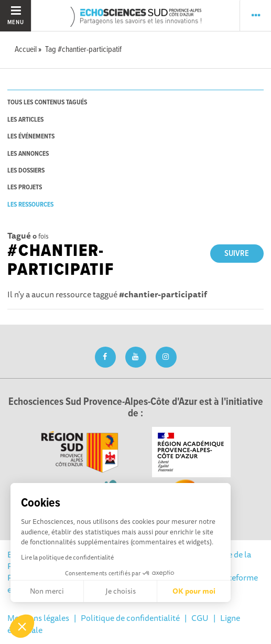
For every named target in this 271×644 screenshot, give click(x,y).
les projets (25, 187)
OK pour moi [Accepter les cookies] (194, 591)
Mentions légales (38, 618)
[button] (22, 626)
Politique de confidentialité (130, 618)
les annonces (28, 154)
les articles (25, 120)
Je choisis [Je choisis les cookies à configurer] (121, 591)
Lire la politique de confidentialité (67, 557)
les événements (31, 137)
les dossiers (26, 171)
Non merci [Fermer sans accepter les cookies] (47, 591)
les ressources (30, 205)
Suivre (237, 254)
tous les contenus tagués (47, 103)
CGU (200, 618)
